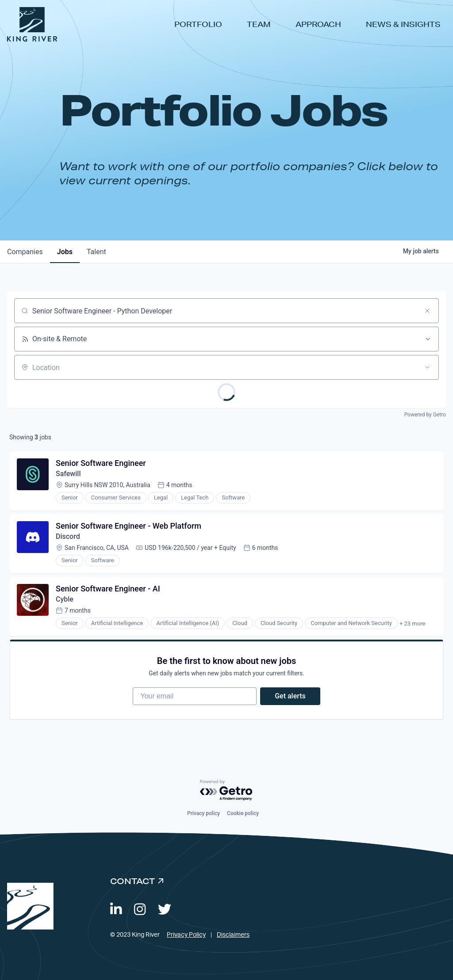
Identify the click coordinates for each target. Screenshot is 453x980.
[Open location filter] (427, 367)
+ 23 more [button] (412, 623)
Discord (68, 536)
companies (25, 252)
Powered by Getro (425, 415)
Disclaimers (233, 935)
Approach (318, 24)
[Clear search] (427, 311)
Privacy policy (203, 813)
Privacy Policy (186, 935)
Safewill (68, 474)
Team (259, 24)
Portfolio (198, 24)
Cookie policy (243, 813)
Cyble (65, 599)
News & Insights (403, 24)
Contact (132, 881)
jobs (65, 252)
